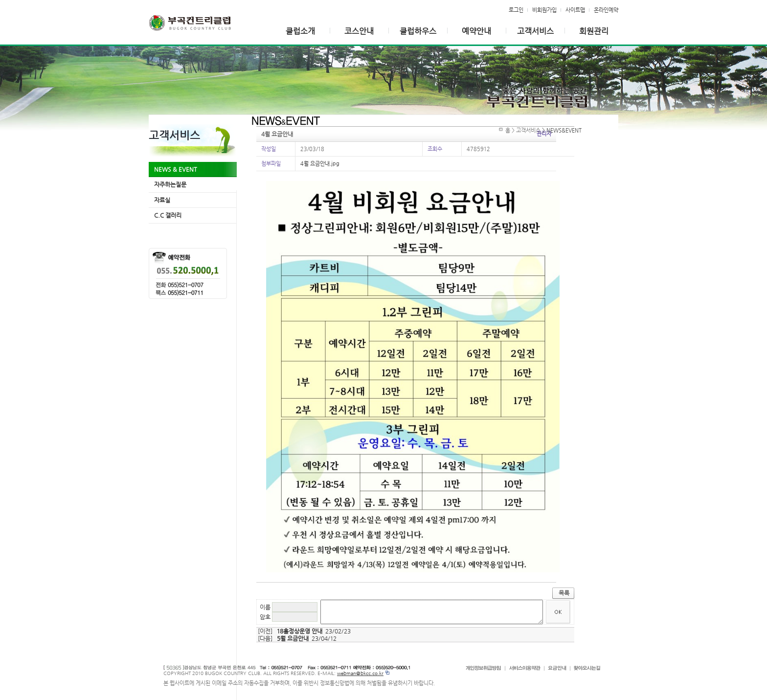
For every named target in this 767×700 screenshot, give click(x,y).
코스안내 (359, 31)
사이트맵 (575, 10)
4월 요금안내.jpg (320, 163)
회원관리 (594, 31)
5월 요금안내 (293, 638)
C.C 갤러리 (168, 215)
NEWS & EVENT (176, 169)
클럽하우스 (418, 31)
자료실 (162, 200)
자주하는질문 (170, 184)
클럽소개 (300, 31)
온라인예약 (606, 10)
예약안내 (476, 31)
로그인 (516, 10)
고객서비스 (535, 31)
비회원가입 (544, 10)
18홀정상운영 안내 (300, 631)
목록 (564, 593)
